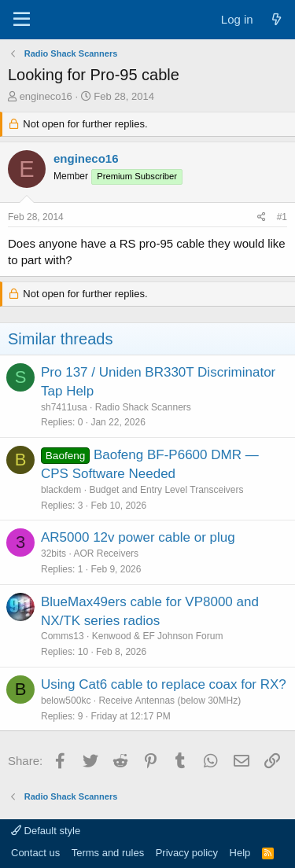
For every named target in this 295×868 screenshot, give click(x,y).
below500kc (66, 701)
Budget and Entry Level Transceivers (166, 490)
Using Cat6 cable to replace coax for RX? (164, 684)
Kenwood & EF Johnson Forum (158, 636)
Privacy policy (187, 853)
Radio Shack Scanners (143, 407)
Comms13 (63, 636)
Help (240, 853)
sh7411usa (64, 407)
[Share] (262, 217)
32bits (53, 554)
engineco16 (46, 96)
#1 (282, 217)
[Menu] (22, 20)
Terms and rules (108, 853)
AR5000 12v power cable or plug (138, 537)
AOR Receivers (106, 554)
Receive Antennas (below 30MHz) (170, 701)
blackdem (61, 490)
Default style (46, 831)
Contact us (35, 853)
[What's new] (277, 19)
